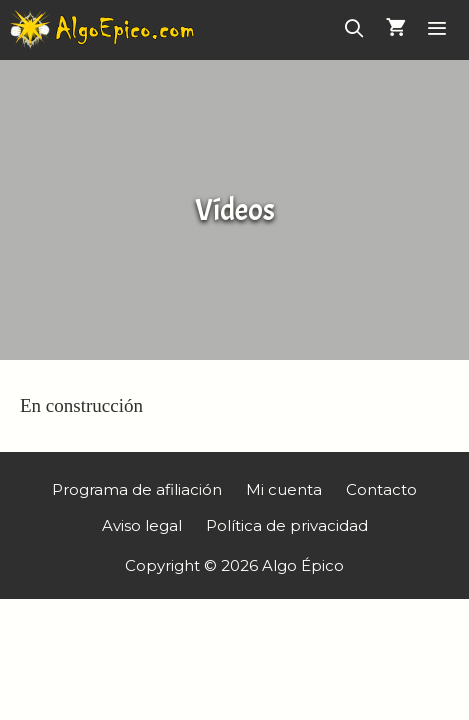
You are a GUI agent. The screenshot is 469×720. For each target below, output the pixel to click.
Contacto (381, 489)
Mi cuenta (284, 489)
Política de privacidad (287, 525)
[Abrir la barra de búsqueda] (354, 30)
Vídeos (235, 210)
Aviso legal (142, 525)
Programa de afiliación (137, 489)
